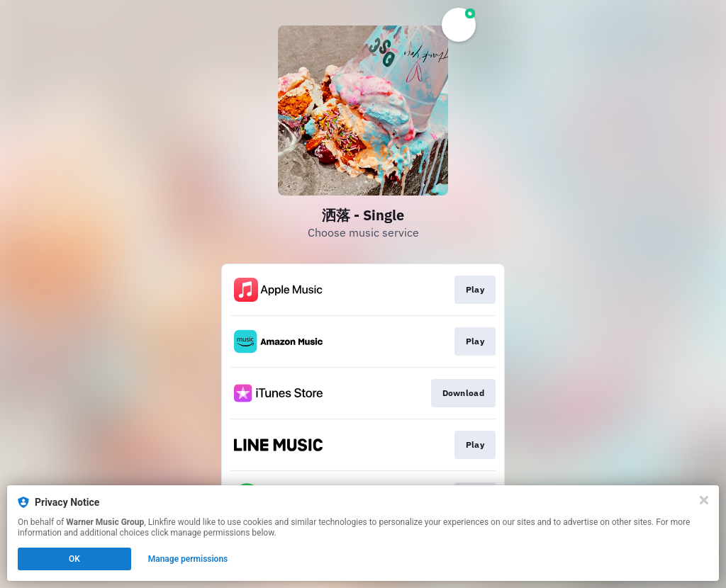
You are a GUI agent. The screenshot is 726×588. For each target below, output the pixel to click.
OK (74, 559)
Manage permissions (188, 559)
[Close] (704, 500)
